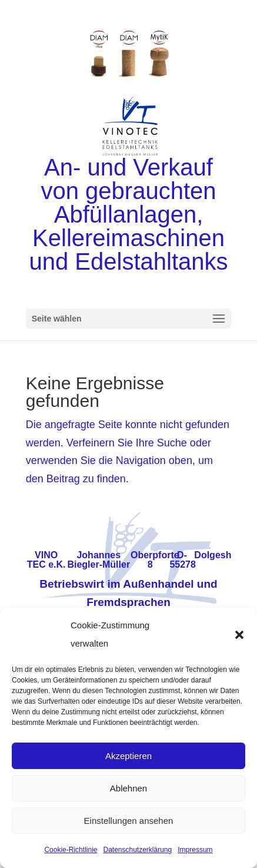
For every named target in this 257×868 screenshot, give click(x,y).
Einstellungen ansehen (129, 821)
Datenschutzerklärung (137, 850)
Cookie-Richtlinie (71, 850)
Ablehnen (128, 788)
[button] (239, 635)
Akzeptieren (128, 756)
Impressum (195, 850)
